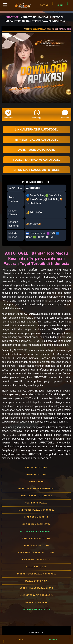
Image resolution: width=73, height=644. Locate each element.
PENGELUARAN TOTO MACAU (36, 496)
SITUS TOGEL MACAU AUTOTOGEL (36, 489)
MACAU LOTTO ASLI (36, 567)
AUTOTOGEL (13, 17)
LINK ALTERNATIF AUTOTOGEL (36, 595)
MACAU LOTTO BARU (36, 602)
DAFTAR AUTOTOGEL (36, 468)
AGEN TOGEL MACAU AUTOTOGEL (36, 553)
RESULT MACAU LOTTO (36, 546)
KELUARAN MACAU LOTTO (36, 560)
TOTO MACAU (36, 482)
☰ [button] (5, 5)
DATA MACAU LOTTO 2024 (36, 538)
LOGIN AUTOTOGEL (36, 475)
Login (60, 5)
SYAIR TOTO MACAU (36, 503)
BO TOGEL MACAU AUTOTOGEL (36, 531)
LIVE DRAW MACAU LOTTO (36, 524)
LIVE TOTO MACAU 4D (36, 517)
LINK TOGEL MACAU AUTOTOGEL (36, 510)
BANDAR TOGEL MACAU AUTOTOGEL (36, 574)
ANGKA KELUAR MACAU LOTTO (36, 588)
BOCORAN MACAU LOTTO (36, 609)
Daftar (44, 5)
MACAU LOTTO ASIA (36, 581)
